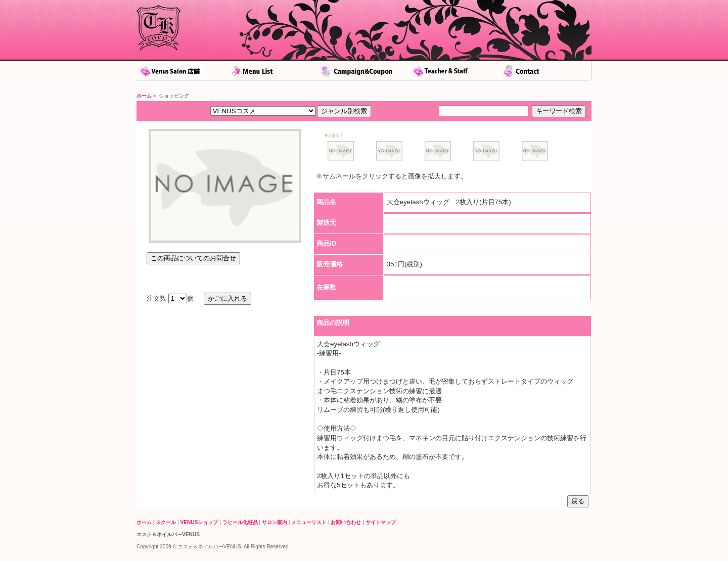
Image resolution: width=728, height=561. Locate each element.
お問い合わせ (346, 522)
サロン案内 (275, 522)
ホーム (144, 96)
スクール (166, 522)
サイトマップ (381, 522)
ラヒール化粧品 (240, 522)
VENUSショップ (199, 522)
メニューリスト (309, 522)
